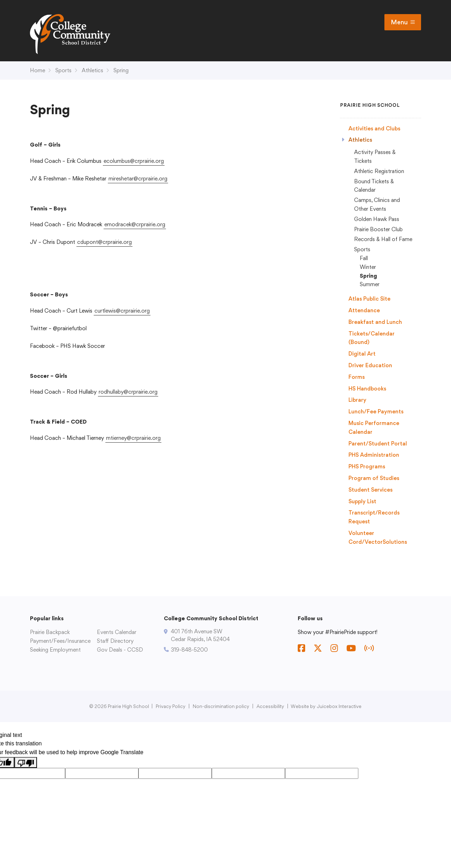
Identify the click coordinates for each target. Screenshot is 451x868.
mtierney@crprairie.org (133, 438)
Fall (364, 258)
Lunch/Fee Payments (376, 411)
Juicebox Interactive (339, 706)
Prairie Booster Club (378, 229)
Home (38, 70)
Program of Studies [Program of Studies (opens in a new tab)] (374, 478)
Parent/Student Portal (378, 444)
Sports (63, 70)
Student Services (370, 490)
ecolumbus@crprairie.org (134, 161)
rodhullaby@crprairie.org (128, 392)
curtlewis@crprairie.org (122, 311)
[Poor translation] (26, 762)
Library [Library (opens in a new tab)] (357, 400)
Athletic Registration (379, 171)
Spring (121, 70)
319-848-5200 (189, 650)
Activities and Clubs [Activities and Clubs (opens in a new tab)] (374, 128)
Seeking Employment (55, 650)
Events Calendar (117, 632)
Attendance (364, 310)
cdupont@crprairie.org (104, 242)
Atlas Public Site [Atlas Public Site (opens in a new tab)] (369, 299)
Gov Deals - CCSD (120, 650)
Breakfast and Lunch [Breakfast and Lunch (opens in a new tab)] (375, 322)
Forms (357, 377)
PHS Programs (367, 466)
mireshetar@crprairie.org (138, 178)
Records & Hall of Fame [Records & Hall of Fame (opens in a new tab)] (383, 239)
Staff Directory (115, 641)
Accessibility (270, 706)
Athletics (92, 70)
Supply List (362, 501)
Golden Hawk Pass (377, 219)
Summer (370, 284)
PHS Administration (374, 455)
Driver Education (370, 365)
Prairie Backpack (50, 632)
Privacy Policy (171, 706)
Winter (368, 267)
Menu (403, 22)
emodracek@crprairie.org (135, 224)
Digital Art (362, 354)
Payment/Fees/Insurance (60, 641)
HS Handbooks (367, 389)
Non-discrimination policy (221, 706)
